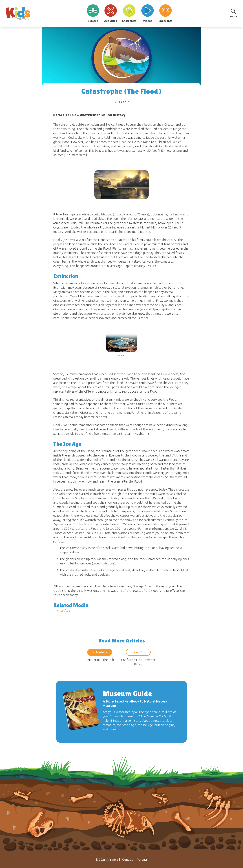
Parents (142, 860)
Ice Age (65, 610)
